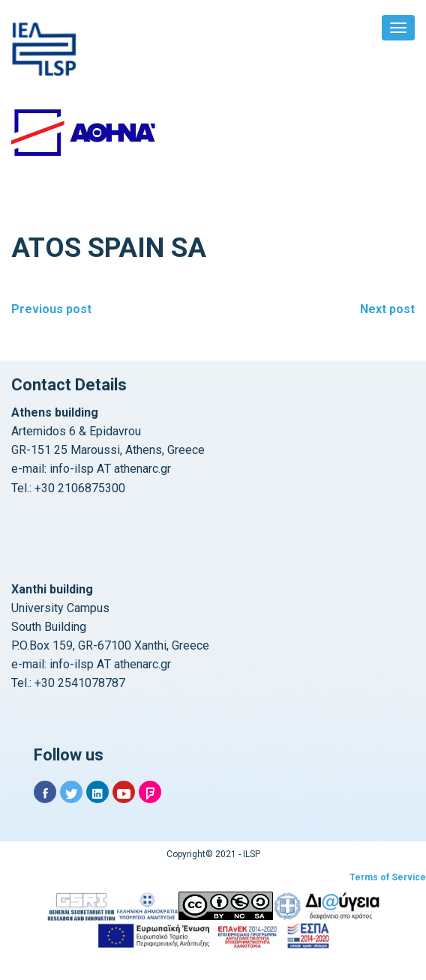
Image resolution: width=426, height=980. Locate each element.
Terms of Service (388, 877)
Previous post (51, 309)
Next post (387, 309)
